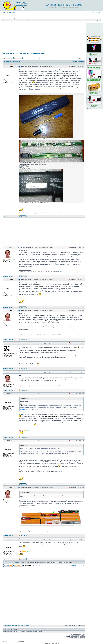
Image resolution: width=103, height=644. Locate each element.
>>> (40, 272)
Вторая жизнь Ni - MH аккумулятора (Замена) (24, 53)
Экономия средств (25, 20)
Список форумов (7, 20)
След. (83, 58)
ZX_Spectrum (37, 213)
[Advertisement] (44, 37)
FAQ (93, 13)
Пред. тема (76, 61)
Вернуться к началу (8, 216)
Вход (4, 13)
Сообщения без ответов (8, 18)
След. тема (82, 61)
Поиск (98, 13)
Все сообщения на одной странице (12, 61)
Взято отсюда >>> (24, 507)
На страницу (74, 58)
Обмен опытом (16, 20)
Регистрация (11, 13)
